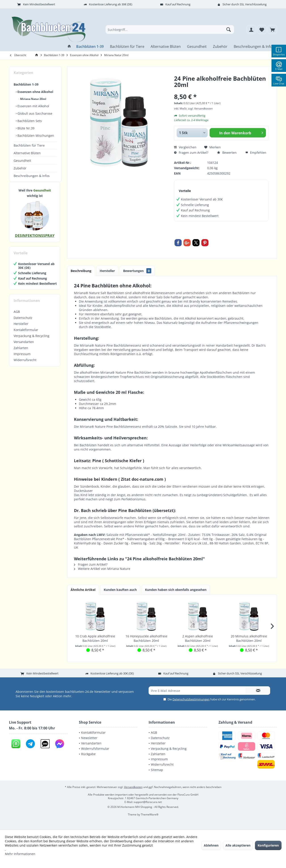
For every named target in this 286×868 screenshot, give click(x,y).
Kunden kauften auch (120, 590)
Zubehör (20, 168)
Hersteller (21, 328)
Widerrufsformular (95, 749)
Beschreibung (81, 271)
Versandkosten (133, 787)
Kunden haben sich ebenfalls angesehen (176, 590)
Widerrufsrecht (25, 364)
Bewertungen (137, 271)
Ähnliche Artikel (83, 590)
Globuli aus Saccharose (34, 113)
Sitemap (157, 770)
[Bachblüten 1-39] (90, 47)
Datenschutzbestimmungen (191, 699)
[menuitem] (272, 29)
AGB (17, 316)
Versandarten (24, 346)
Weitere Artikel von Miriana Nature (102, 569)
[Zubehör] (220, 47)
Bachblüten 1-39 (26, 84)
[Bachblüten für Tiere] (127, 47)
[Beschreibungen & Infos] (254, 47)
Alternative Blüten (27, 153)
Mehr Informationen (20, 854)
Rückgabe (88, 754)
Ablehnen (211, 845)
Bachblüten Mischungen (35, 136)
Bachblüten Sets (29, 121)
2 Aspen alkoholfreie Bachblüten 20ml (198, 638)
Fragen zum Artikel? (191, 153)
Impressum (22, 358)
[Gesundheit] (197, 47)
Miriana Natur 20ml (33, 99)
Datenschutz (23, 322)
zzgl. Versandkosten (200, 108)
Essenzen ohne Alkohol (35, 92)
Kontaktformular (26, 334)
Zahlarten (21, 352)
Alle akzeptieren (238, 845)
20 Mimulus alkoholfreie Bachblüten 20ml (249, 638)
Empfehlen (256, 153)
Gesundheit (22, 161)
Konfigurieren (268, 845)
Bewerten (227, 153)
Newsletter (89, 738)
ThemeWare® (150, 814)
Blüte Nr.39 (25, 128)
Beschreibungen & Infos (32, 176)
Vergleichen (185, 147)
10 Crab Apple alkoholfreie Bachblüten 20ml (95, 638)
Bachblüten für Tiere (29, 145)
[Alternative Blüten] (166, 47)
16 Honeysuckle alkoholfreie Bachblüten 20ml (146, 638)
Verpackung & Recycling (32, 340)
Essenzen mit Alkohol (33, 106)
